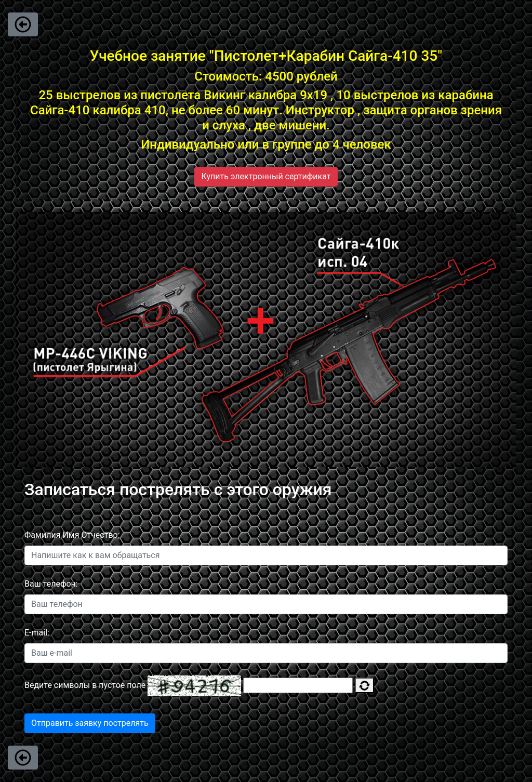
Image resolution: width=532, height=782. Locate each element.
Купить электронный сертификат (266, 176)
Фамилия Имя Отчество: (72, 535)
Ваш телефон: (51, 584)
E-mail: (37, 633)
